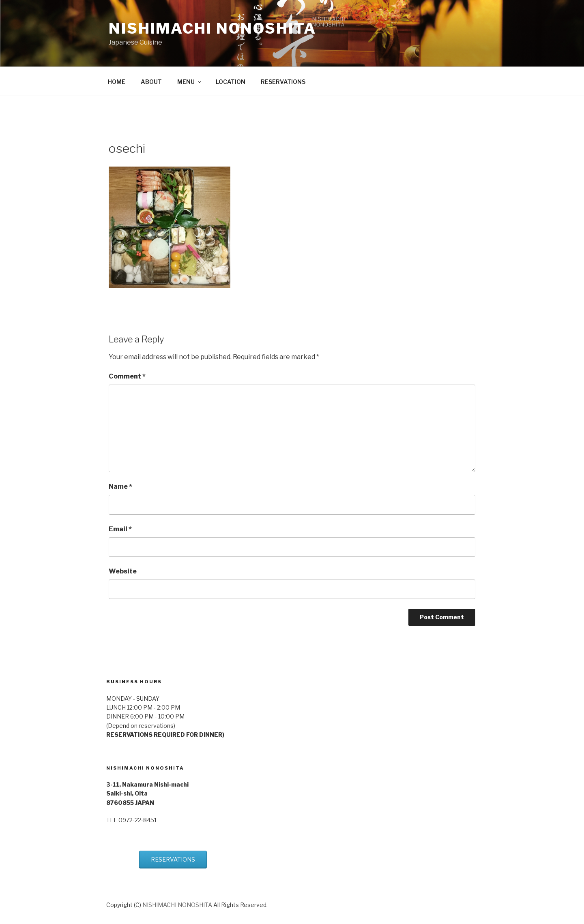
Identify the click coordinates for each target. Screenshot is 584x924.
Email (120, 529)
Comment (127, 376)
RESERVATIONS (283, 82)
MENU (190, 82)
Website (123, 571)
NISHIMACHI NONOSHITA (213, 28)
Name (120, 487)
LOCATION (231, 82)
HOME (117, 82)
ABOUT (151, 82)
